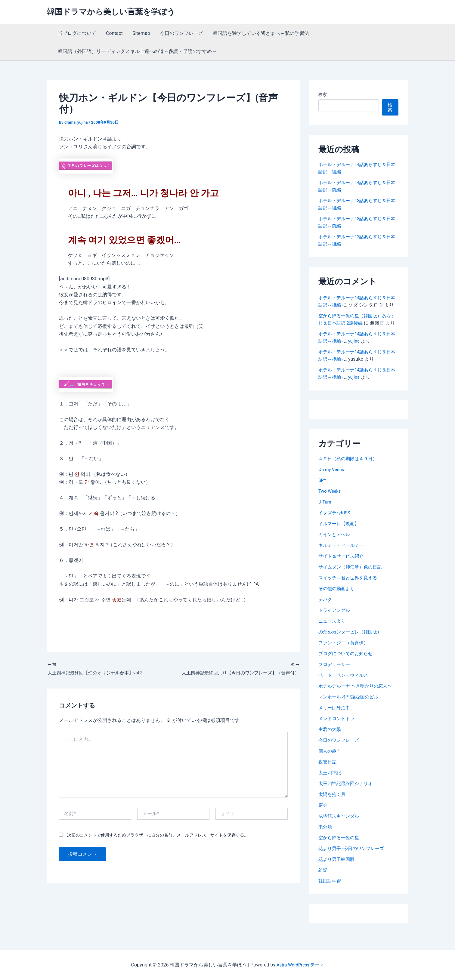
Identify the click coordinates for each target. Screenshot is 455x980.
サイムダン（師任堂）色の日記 (352, 581)
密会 (323, 820)
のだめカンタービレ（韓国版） (352, 646)
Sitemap (141, 33)
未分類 (326, 841)
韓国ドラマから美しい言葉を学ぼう (111, 12)
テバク (326, 614)
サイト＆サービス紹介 (342, 570)
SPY (323, 495)
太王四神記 (330, 787)
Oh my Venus (333, 484)
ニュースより (333, 635)
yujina (361, 355)
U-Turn (325, 516)
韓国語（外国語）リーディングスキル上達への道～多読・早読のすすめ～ (137, 51)
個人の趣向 (330, 765)
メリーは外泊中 (335, 722)
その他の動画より (338, 603)
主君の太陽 (330, 744)
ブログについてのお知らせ (347, 668)
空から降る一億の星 (340, 852)
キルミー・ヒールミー (342, 560)
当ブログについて (77, 33)
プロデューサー (335, 679)
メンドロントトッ (338, 733)
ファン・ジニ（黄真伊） (345, 657)
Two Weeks (331, 505)
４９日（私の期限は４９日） (350, 473)
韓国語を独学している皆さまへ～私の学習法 (261, 33)
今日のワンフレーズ (181, 33)
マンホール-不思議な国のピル (350, 711)
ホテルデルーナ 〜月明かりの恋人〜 (357, 700)
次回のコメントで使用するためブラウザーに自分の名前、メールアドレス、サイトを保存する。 (158, 836)
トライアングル (335, 625)
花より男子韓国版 (338, 874)
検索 (323, 94)
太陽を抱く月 (333, 809)
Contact (114, 33)
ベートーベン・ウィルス (345, 690)
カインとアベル (335, 549)
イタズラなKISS (335, 527)
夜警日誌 (328, 776)
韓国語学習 (330, 895)
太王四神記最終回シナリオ (347, 798)
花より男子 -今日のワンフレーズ (353, 863)
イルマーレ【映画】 (340, 538)
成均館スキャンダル (340, 830)
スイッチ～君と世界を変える (350, 592)
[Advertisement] (129, 628)
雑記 (323, 884)
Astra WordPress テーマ (300, 965)
